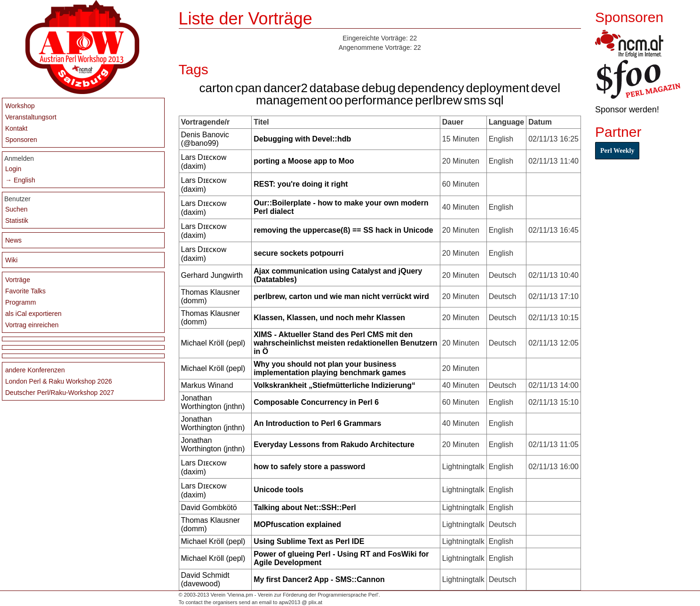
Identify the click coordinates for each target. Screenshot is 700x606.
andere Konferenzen (35, 370)
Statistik (17, 220)
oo (336, 100)
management (292, 100)
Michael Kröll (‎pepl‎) (213, 343)
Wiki (11, 260)
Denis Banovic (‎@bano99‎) (205, 139)
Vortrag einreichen (32, 325)
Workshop (20, 106)
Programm (20, 302)
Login (13, 169)
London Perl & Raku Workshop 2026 (59, 381)
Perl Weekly (617, 151)
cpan (248, 88)
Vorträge (18, 280)
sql (496, 100)
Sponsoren (21, 140)
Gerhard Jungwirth (212, 275)
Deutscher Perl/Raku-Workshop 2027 (60, 393)
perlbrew (438, 100)
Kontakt (16, 128)
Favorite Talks (25, 291)
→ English (20, 180)
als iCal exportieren (33, 314)
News (13, 240)
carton (216, 88)
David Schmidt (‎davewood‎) (205, 579)
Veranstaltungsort (31, 117)
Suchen (16, 209)
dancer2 (286, 88)
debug (379, 88)
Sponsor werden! (627, 110)
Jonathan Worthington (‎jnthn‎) (213, 402)
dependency (431, 88)
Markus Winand (207, 385)
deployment (497, 88)
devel (546, 88)
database (335, 88)
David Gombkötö (209, 508)
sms (475, 100)
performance (379, 100)
